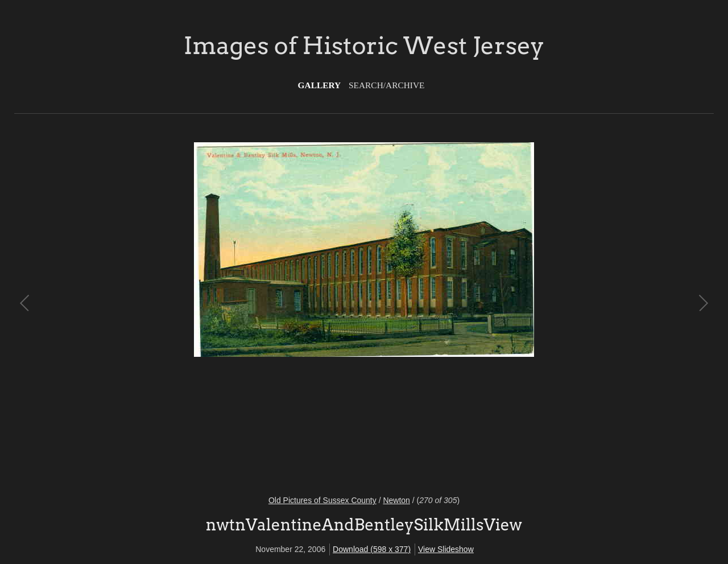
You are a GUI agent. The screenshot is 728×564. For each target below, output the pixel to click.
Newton (396, 500)
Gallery (320, 85)
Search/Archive (386, 85)
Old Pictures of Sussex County (322, 500)
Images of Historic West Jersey (364, 46)
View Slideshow (446, 549)
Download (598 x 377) (372, 549)
